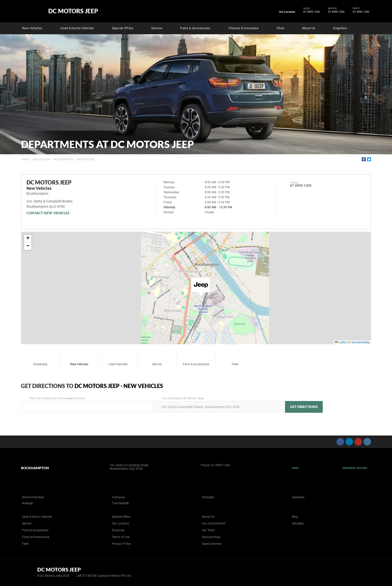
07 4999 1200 (311, 12)
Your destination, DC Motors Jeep (219, 405)
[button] (201, 287)
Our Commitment (214, 523)
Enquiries (340, 28)
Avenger (27, 503)
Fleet (280, 28)
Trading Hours (355, 468)
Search (367, 27)
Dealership (40, 358)
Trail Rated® (120, 503)
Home (25, 159)
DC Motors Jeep (73, 11)
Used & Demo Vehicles (77, 28)
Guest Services (212, 544)
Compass (118, 497)
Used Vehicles (118, 358)
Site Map (298, 523)
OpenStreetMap (360, 342)
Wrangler (208, 497)
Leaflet (340, 342)
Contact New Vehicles (48, 213)
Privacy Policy (121, 544)
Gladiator (298, 497)
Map (295, 468)
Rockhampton (63, 159)
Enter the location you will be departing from (87, 405)
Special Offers (123, 28)
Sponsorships (211, 537)
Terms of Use (121, 537)
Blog (295, 517)
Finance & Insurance (244, 28)
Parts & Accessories (195, 28)
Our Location (287, 12)
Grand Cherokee (33, 497)
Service (157, 28)
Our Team (208, 530)
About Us (309, 28)
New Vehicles (32, 28)
